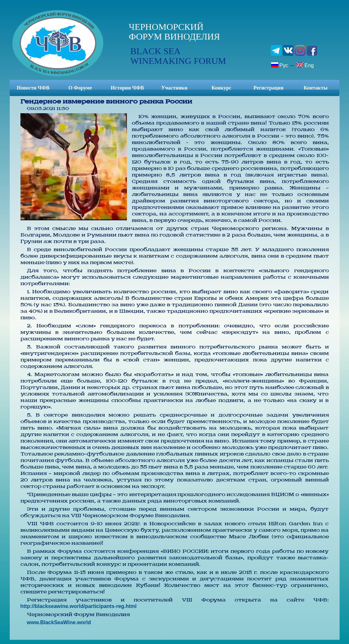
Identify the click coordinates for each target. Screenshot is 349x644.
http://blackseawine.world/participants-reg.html (79, 606)
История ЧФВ (127, 88)
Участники (174, 88)
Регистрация (268, 88)
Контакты (316, 88)
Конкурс (221, 88)
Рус (280, 65)
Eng (305, 65)
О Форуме (80, 88)
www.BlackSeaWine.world (59, 622)
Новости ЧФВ (33, 88)
